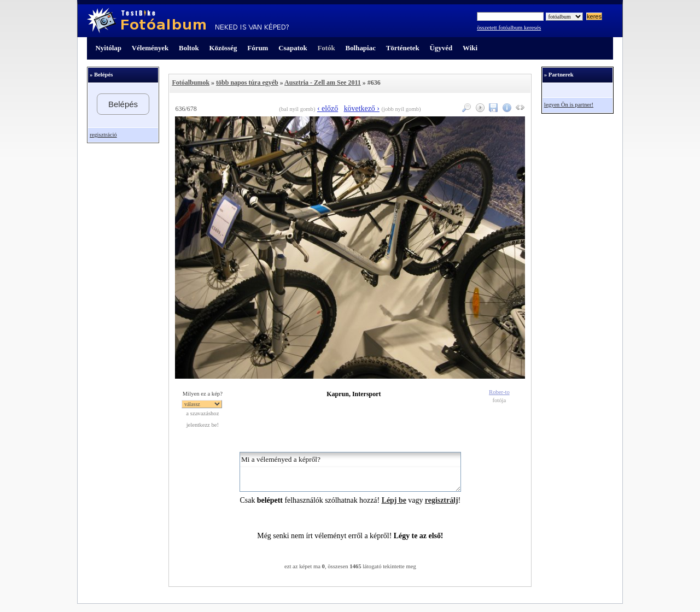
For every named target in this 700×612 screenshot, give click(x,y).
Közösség (223, 48)
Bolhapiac (361, 48)
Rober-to (499, 392)
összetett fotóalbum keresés (509, 28)
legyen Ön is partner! (569, 105)
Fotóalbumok (191, 83)
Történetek (403, 48)
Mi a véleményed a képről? (350, 472)
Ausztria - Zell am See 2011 (323, 83)
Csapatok (293, 48)
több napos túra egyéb (247, 83)
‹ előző (328, 108)
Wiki (470, 48)
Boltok (189, 48)
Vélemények (150, 48)
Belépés (123, 104)
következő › (362, 108)
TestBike (188, 21)
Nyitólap (109, 48)
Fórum (258, 48)
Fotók (326, 48)
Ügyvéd (441, 48)
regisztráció (103, 135)
